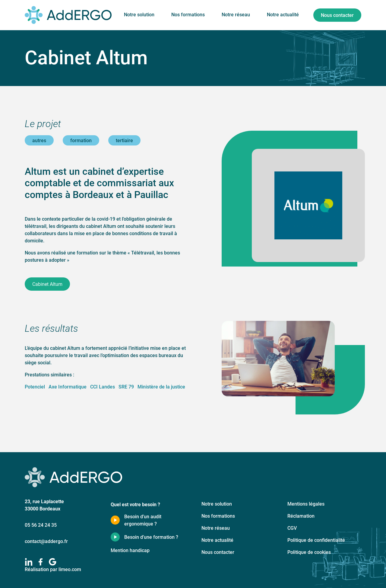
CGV (292, 528)
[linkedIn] (28, 562)
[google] (53, 562)
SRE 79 (126, 387)
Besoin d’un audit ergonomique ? (143, 520)
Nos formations (188, 14)
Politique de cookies (309, 552)
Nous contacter (337, 15)
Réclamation (301, 516)
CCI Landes (103, 387)
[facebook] (41, 562)
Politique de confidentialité (316, 540)
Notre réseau (236, 14)
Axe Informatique (68, 387)
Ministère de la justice (161, 387)
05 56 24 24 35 (41, 525)
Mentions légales (306, 504)
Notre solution (139, 14)
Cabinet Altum (47, 284)
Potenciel (35, 387)
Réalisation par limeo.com (53, 569)
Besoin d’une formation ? (151, 537)
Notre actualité (283, 14)
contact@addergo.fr (46, 541)
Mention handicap (130, 550)
